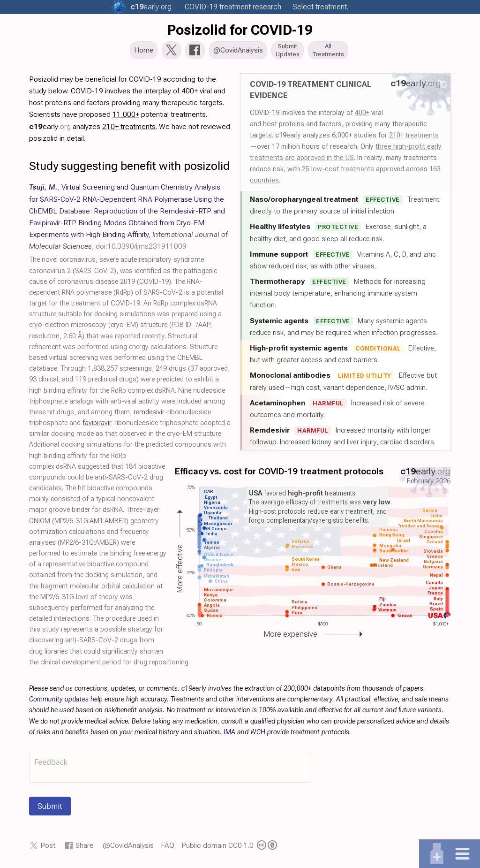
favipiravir (97, 426)
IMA (229, 735)
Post (48, 848)
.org (151, 7)
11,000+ (126, 117)
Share (85, 848)
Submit (50, 809)
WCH (258, 735)
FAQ (168, 848)
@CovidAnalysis (128, 848)
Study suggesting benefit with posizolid (129, 169)
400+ (362, 115)
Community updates (59, 702)
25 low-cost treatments (338, 172)
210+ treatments (414, 138)
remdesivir (149, 415)
